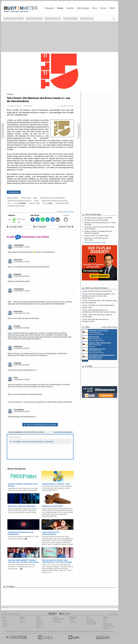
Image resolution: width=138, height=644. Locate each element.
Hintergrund (23, 619)
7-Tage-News (6, 624)
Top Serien (111, 631)
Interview (22, 622)
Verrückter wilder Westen (16, 206)
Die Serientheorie (34, 19)
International (40, 624)
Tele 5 (56, 156)
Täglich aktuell (57, 622)
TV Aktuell (14, 631)
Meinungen (83, 8)
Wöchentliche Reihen (59, 619)
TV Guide (60, 631)
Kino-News (89, 619)
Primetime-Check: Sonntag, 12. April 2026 (98, 218)
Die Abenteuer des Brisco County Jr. (19, 201)
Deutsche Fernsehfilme (102, 631)
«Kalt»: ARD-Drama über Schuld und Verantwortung (97, 316)
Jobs (105, 621)
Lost (9, 203)
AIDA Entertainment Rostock (99, 357)
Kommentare (14, 192)
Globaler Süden (71, 19)
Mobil (4, 622)
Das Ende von (87, 19)
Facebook (5, 625)
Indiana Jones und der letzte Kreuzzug (54, 201)
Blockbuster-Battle (91, 624)
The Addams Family (62, 203)
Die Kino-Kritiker (91, 621)
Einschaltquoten (53, 631)
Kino (95, 8)
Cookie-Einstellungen (109, 627)
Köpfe (38, 625)
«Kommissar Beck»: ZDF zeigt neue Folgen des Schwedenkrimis (99, 302)
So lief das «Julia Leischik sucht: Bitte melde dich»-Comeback (99, 228)
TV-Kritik (72, 621)
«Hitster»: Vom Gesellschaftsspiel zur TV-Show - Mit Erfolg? (101, 223)
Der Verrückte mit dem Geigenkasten (52, 198)
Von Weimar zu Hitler (14, 19)
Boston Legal (26, 198)
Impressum (106, 629)
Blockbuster (66, 631)
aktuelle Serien (82, 631)
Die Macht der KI (53, 19)
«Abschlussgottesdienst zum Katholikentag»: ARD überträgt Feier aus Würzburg (99, 311)
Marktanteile (56, 621)
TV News (45, 631)
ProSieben (38, 145)
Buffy (35, 198)
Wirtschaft (39, 622)
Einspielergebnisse (92, 622)
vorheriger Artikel (15, 227)
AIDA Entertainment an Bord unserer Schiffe (95, 332)
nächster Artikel (66, 227)
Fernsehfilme (74, 631)
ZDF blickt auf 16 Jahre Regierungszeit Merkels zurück (98, 306)
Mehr (113, 8)
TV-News (39, 619)
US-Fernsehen (40, 627)
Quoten (70, 8)
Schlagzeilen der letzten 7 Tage (95, 242)
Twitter (5, 627)
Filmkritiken (31, 631)
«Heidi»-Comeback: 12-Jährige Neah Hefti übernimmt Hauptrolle (98, 232)
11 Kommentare (27, 106)
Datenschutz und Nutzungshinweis (108, 625)
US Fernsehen (38, 631)
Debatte (72, 619)
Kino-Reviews (73, 622)
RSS (4, 619)
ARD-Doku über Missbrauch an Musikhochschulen (95, 320)
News (60, 8)
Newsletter (5, 621)
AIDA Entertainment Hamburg (97, 345)
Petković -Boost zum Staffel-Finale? (96, 236)
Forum (103, 8)
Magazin (50, 8)
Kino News (8, 631)
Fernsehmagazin (22, 631)
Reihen (21, 621)
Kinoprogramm (91, 631)
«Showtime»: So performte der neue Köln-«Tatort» (96, 239)
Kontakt (105, 622)
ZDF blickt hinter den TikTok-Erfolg (96, 220)
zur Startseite (40, 227)
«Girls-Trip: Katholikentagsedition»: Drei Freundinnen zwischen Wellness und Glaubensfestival (98, 296)
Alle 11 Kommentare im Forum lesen (40, 425)
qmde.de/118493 (68, 212)
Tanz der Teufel (34, 203)
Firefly (36, 201)
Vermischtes (39, 621)
